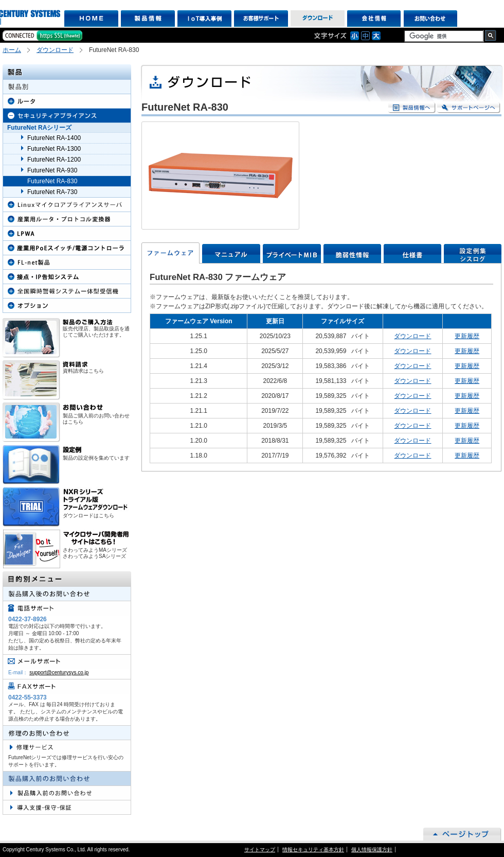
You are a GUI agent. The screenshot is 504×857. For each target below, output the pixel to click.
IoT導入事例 (204, 19)
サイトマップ (260, 850)
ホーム (12, 50)
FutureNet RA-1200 (54, 160)
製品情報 (148, 19)
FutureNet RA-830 (52, 181)
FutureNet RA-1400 (54, 138)
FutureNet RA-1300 (54, 149)
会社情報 (374, 19)
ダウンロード (318, 19)
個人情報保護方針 (372, 850)
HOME (91, 19)
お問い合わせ (431, 19)
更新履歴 (467, 336)
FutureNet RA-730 (52, 192)
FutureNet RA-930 (52, 170)
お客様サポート (261, 19)
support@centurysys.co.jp (59, 672)
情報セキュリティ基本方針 (313, 850)
